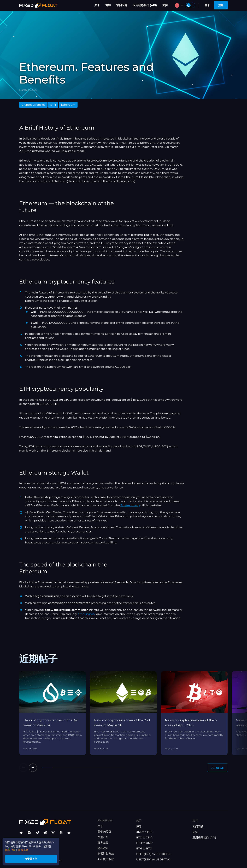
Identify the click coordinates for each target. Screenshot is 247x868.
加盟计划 (103, 837)
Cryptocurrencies (33, 105)
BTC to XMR (144, 838)
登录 (207, 5)
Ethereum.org (130, 505)
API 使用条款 (106, 859)
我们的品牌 (104, 832)
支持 (165, 5)
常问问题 (122, 5)
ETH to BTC (144, 849)
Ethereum (68, 105)
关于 (97, 5)
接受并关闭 (33, 858)
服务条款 (103, 843)
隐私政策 (103, 848)
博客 (108, 5)
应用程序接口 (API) (145, 5)
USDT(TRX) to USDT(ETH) (153, 854)
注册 (221, 5)
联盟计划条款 (106, 854)
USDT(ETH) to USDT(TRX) (153, 860)
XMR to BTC (144, 832)
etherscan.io (86, 614)
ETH (53, 105)
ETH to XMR (144, 843)
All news (217, 768)
